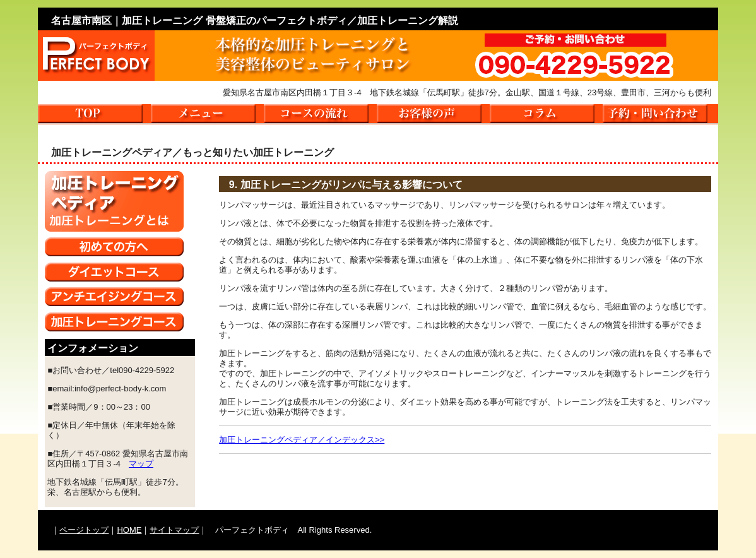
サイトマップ (174, 530)
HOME (129, 530)
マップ (141, 464)
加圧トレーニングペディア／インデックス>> (302, 440)
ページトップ (84, 530)
